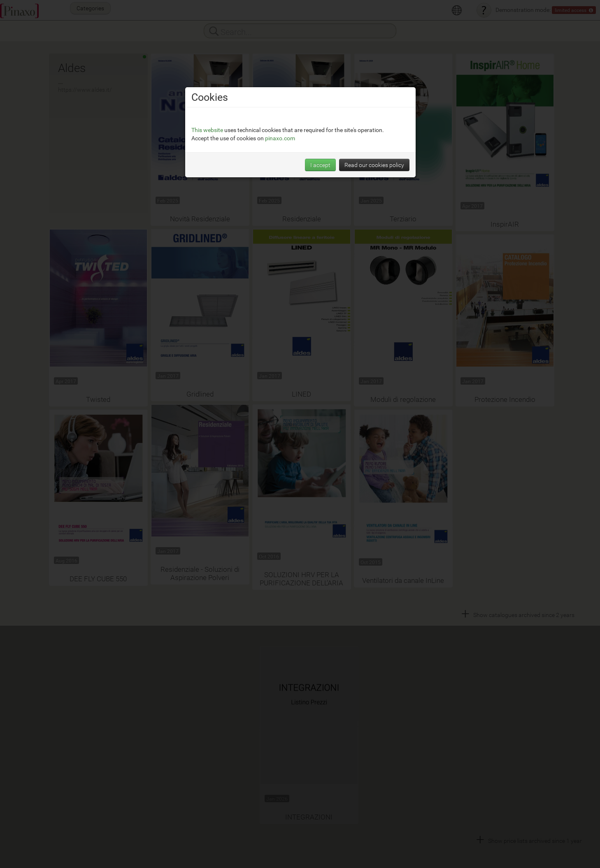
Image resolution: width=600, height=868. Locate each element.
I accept (320, 165)
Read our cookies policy (374, 165)
